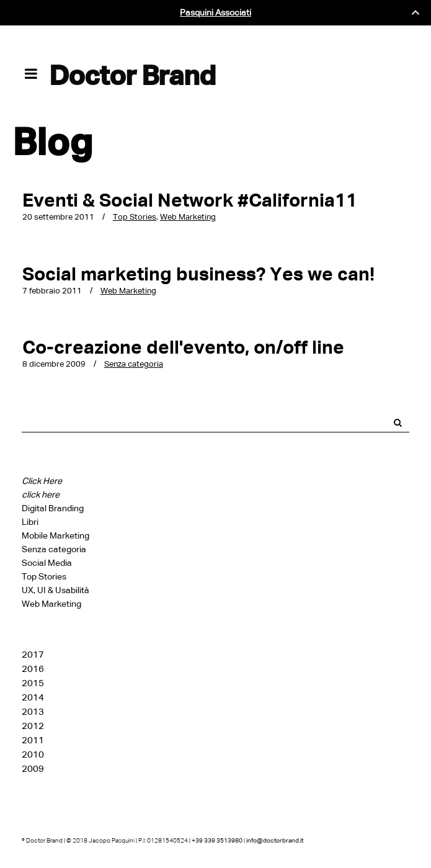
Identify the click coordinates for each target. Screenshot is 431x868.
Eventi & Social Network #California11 (190, 200)
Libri (30, 522)
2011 (33, 740)
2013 (33, 712)
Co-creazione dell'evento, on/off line (183, 347)
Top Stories (135, 217)
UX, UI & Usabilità (56, 590)
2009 (33, 769)
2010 (33, 754)
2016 (33, 669)
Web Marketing (188, 217)
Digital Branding (53, 508)
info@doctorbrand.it (275, 840)
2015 (33, 683)
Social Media (47, 563)
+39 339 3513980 (217, 840)
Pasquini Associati (216, 13)
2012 (33, 726)
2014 (33, 697)
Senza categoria (134, 364)
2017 (33, 655)
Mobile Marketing (56, 536)
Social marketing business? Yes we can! (198, 274)
